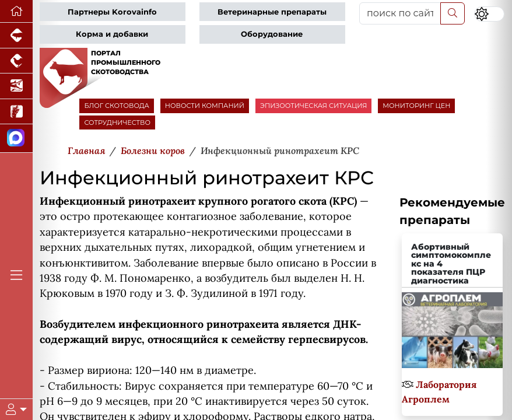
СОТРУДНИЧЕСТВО (117, 123)
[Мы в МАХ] (16, 139)
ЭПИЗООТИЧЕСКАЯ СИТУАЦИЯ (313, 106)
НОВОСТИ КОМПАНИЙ (205, 106)
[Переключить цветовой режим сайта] (489, 14)
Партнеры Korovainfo (112, 12)
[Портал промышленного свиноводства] (16, 36)
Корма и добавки (112, 34)
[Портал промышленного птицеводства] (16, 61)
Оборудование (272, 34)
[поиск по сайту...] (400, 13)
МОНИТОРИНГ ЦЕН (416, 106)
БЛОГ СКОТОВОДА (116, 106)
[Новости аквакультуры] (16, 86)
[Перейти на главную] (16, 11)
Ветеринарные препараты (272, 12)
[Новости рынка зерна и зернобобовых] (16, 112)
